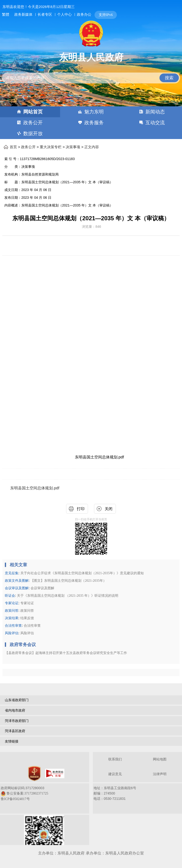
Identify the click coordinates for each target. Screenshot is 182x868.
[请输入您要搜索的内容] (91, 78)
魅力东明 (94, 112)
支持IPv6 (106, 15)
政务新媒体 (23, 15)
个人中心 (64, 14)
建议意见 (115, 774)
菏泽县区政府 (15, 731)
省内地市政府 (15, 710)
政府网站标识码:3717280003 (24, 793)
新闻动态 (155, 112)
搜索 (169, 78)
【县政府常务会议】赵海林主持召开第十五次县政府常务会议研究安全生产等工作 (66, 653)
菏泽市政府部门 (17, 721)
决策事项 (73, 147)
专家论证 (27, 603)
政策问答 (27, 611)
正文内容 (92, 147)
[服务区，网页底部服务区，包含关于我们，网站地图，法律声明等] (91, 799)
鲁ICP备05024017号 (15, 799)
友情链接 (12, 741)
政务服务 (94, 123)
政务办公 (84, 14)
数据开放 (33, 133)
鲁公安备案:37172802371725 (27, 793)
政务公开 (33, 123)
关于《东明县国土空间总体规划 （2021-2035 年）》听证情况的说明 (68, 596)
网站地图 (160, 759)
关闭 (109, 509)
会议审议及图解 (42, 588)
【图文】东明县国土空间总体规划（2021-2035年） (68, 581)
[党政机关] (34, 773)
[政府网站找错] (55, 773)
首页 (13, 147)
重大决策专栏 (51, 147)
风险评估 (27, 633)
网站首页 (33, 112)
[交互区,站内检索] (91, 74)
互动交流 (155, 123)
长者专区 (45, 14)
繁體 (6, 15)
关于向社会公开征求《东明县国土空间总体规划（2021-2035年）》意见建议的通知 (82, 573)
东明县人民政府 (91, 57)
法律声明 (160, 774)
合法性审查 (32, 626)
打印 (81, 509)
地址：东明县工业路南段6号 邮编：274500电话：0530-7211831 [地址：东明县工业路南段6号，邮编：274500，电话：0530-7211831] (115, 793)
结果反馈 (27, 618)
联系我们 (115, 759)
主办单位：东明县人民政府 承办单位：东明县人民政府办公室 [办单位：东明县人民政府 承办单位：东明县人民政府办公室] (91, 853)
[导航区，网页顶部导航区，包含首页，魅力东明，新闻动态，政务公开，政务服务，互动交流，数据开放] (91, 123)
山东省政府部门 (17, 700)
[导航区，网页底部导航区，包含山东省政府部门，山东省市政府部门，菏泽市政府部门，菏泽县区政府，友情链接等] (91, 721)
